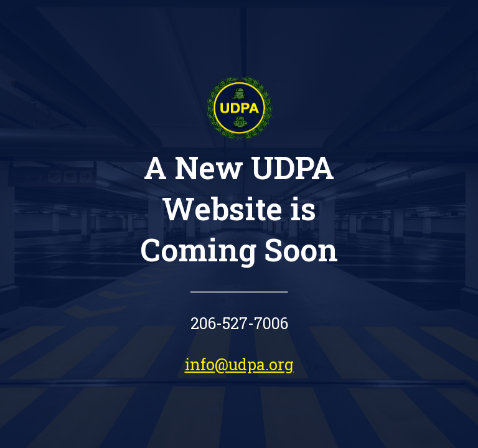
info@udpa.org (239, 364)
